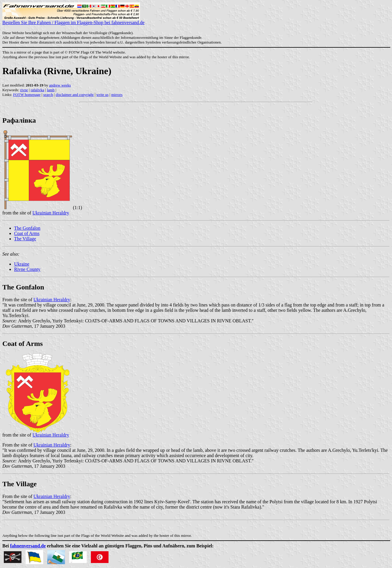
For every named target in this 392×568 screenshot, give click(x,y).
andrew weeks (60, 85)
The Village (25, 239)
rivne (24, 90)
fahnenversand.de (28, 546)
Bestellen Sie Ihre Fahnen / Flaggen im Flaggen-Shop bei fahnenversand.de (73, 20)
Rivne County (27, 269)
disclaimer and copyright (75, 95)
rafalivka (37, 90)
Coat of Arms (27, 233)
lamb (51, 90)
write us (103, 95)
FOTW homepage (27, 95)
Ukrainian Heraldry (51, 213)
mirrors (117, 95)
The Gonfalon (27, 228)
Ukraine (22, 264)
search (48, 95)
